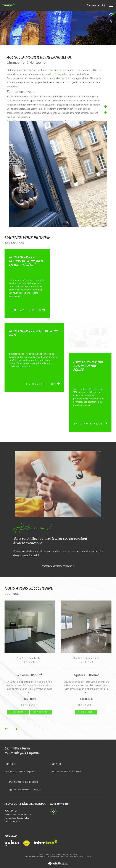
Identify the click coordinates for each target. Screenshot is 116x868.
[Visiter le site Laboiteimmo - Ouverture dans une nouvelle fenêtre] (58, 862)
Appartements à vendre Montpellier (20, 771)
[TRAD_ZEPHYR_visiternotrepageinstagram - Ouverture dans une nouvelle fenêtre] (53, 811)
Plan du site (41, 856)
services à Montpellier (57, 74)
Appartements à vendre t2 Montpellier (25, 789)
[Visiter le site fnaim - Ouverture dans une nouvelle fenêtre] (26, 843)
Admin (62, 856)
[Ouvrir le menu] (111, 5)
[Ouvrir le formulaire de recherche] (96, 5)
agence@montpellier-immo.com (19, 814)
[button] (16, 729)
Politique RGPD (79, 856)
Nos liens (69, 856)
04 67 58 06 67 (11, 811)
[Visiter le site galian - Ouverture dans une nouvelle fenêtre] (12, 843)
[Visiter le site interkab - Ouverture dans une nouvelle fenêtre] (45, 842)
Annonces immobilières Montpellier (66, 771)
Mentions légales (52, 856)
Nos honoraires (30, 856)
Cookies (88, 856)
